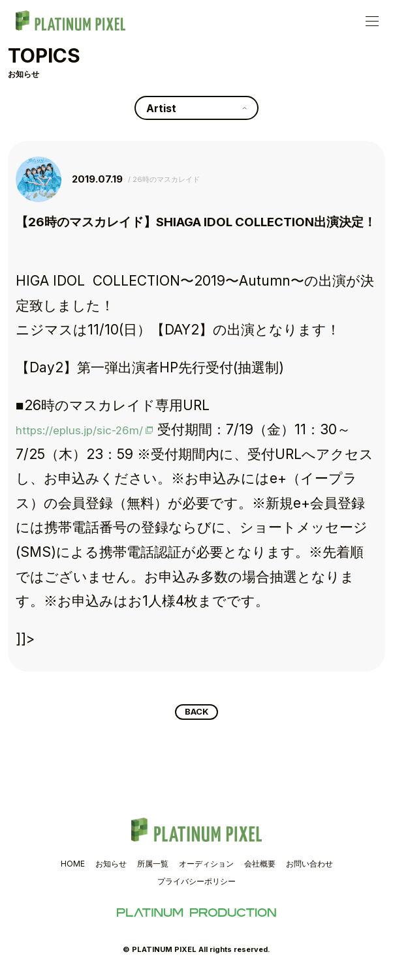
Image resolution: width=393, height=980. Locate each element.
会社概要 (260, 866)
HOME (73, 866)
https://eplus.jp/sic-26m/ (97, 429)
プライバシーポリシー (196, 884)
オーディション (206, 866)
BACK (197, 713)
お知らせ (111, 866)
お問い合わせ (309, 866)
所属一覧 (153, 866)
